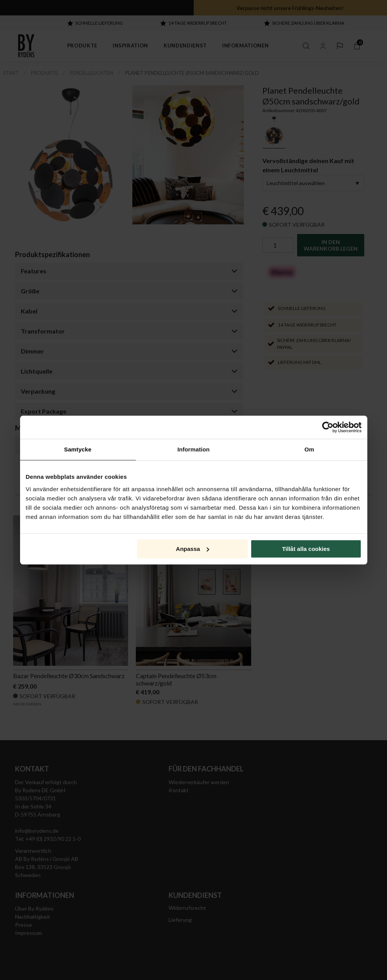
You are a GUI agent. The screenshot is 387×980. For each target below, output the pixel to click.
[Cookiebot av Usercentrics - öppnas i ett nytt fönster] (328, 427)
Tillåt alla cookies (306, 549)
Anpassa (193, 549)
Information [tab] (194, 449)
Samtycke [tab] (78, 449)
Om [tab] (309, 449)
